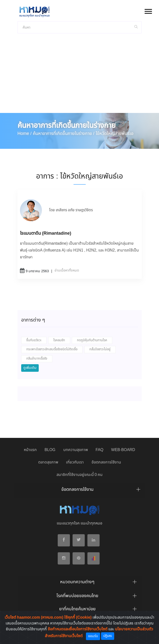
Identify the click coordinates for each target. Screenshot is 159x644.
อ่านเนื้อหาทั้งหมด (67, 271)
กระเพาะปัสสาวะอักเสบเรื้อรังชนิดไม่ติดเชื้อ (52, 349)
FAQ (100, 450)
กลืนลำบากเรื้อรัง (37, 359)
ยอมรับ (93, 636)
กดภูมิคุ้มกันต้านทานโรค (92, 340)
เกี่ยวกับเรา (75, 462)
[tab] (80, 491)
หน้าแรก (30, 450)
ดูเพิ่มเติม (30, 368)
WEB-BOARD (123, 450)
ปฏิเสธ (108, 636)
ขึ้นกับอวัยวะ (34, 340)
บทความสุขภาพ (76, 450)
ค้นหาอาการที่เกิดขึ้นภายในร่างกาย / (64, 134)
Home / (25, 134)
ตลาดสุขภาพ (48, 462)
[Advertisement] (79, 76)
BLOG (50, 450)
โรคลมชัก (59, 340)
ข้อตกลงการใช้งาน (106, 462)
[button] (148, 10)
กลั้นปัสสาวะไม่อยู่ (100, 349)
